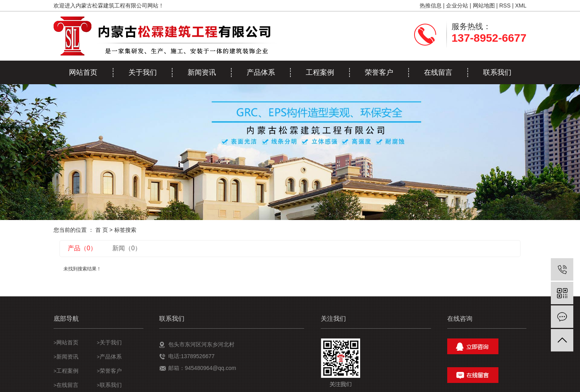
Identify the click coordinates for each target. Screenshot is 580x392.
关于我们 (143, 72)
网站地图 (484, 6)
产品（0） (82, 248)
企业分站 (457, 6)
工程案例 (320, 72)
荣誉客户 (379, 72)
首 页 (102, 230)
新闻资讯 (202, 72)
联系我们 (497, 72)
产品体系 (261, 72)
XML (521, 6)
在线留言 (438, 72)
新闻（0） (127, 248)
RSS (505, 6)
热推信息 (431, 6)
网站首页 (83, 72)
